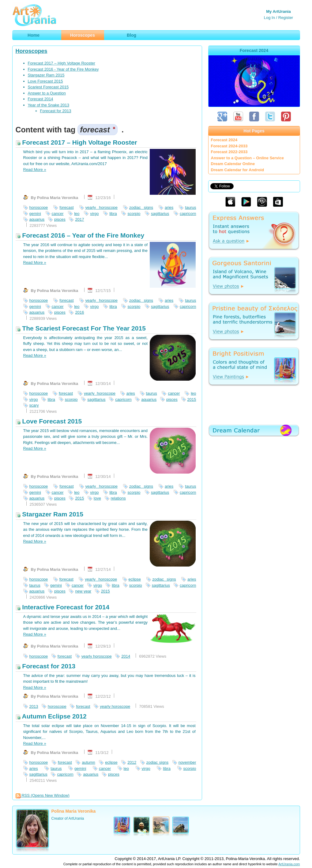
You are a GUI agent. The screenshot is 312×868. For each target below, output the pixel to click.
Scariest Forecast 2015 (48, 87)
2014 (126, 656)
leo (77, 214)
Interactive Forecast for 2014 (63, 607)
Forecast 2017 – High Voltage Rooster (62, 63)
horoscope (39, 207)
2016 (79, 312)
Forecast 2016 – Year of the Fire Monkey (80, 235)
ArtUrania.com (289, 864)
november (187, 762)
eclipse (135, 579)
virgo (94, 214)
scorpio (134, 214)
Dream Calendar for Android (238, 170)
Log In (269, 18)
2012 (132, 762)
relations (118, 498)
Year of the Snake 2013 (49, 105)
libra (113, 214)
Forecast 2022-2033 (229, 152)
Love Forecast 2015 (45, 81)
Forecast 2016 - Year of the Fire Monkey (63, 69)
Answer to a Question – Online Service (247, 158)
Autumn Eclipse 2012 (51, 716)
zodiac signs (141, 207)
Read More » (35, 170)
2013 (34, 706)
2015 (192, 399)
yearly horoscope (101, 207)
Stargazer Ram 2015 (46, 75)
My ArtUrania (278, 11)
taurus (190, 207)
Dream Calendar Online (233, 164)
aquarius (37, 219)
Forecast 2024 (224, 140)
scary (34, 405)
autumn (88, 762)
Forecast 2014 (41, 99)
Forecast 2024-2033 (229, 146)
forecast (66, 207)
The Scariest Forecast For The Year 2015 (81, 328)
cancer (58, 214)
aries (169, 207)
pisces (60, 219)
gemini (35, 214)
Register (286, 18)
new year (83, 591)
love (97, 498)
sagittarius (160, 214)
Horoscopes (32, 51)
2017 (79, 219)
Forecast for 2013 (56, 111)
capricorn (188, 214)
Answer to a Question (47, 93)
